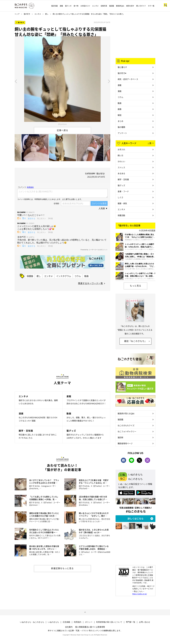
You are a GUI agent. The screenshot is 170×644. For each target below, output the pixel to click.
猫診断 (120, 437)
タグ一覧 (151, 6)
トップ (17, 14)
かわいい (121, 161)
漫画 (120, 91)
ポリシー (89, 622)
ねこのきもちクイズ (126, 425)
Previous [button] (16, 81)
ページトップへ (85, 612)
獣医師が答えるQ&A (126, 413)
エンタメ (95, 6)
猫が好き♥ (122, 73)
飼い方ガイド (141, 6)
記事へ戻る (62, 130)
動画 (86, 276)
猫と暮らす (122, 67)
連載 (61, 6)
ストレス (121, 167)
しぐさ (120, 197)
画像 (120, 109)
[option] (62, 81)
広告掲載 (66, 622)
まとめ (120, 121)
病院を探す (130, 6)
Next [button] (109, 81)
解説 (120, 115)
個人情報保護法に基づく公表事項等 (90, 627)
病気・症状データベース (128, 79)
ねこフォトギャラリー (127, 431)
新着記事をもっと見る (62, 568)
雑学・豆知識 (123, 179)
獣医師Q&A (120, 6)
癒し (47, 14)
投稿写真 (104, 6)
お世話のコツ (85, 6)
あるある (121, 173)
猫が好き (27, 14)
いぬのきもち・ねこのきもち (32, 622)
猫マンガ (68, 6)
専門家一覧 (131, 622)
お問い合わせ (144, 622)
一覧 (150, 143)
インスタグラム (64, 276)
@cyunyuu (62, 124)
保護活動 (121, 215)
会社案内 (69, 627)
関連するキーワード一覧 (91, 283)
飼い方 (120, 155)
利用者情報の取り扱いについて (109, 622)
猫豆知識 (54, 6)
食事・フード (123, 191)
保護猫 (30, 276)
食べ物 (76, 6)
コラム (78, 276)
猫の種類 (121, 127)
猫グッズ (121, 185)
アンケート (122, 133)
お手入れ (121, 149)
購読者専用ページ (125, 443)
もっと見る (136, 286)
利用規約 (78, 622)
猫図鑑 (112, 6)
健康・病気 (122, 203)
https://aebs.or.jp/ (140, 594)
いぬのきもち (53, 622)
